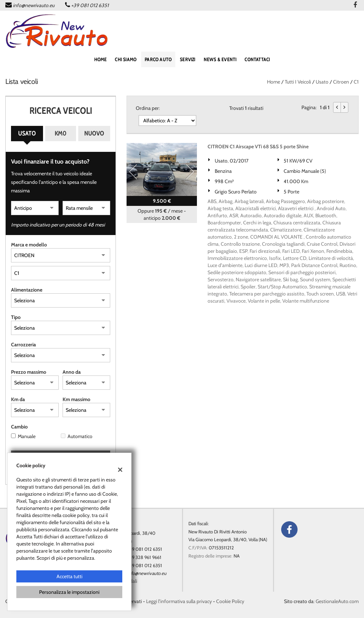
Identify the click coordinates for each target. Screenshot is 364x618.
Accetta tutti (69, 576)
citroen (341, 82)
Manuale (27, 436)
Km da (18, 399)
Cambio (19, 427)
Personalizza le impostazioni (69, 592)
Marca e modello (29, 245)
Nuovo (94, 133)
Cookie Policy (230, 601)
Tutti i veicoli (298, 82)
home (101, 59)
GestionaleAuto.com (337, 601)
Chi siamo (126, 59)
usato (322, 82)
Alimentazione (27, 290)
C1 (356, 82)
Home (274, 82)
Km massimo (76, 399)
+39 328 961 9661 (144, 557)
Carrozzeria (23, 345)
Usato (27, 133)
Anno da (72, 372)
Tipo (16, 317)
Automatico (80, 436)
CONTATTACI (257, 59)
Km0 (61, 133)
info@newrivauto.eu (34, 5)
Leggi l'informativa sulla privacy (179, 601)
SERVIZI (188, 59)
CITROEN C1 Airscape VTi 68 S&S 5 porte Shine (258, 146)
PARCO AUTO (158, 59)
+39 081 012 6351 (90, 5)
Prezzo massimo (29, 372)
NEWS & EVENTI (220, 59)
